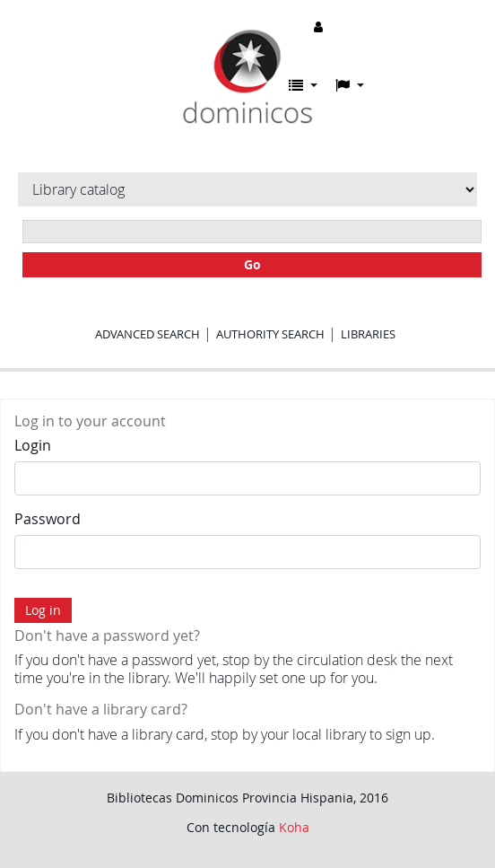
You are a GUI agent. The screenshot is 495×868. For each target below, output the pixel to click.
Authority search (270, 334)
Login (33, 445)
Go (252, 264)
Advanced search (148, 334)
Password (48, 519)
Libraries (368, 334)
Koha (294, 827)
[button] (303, 85)
